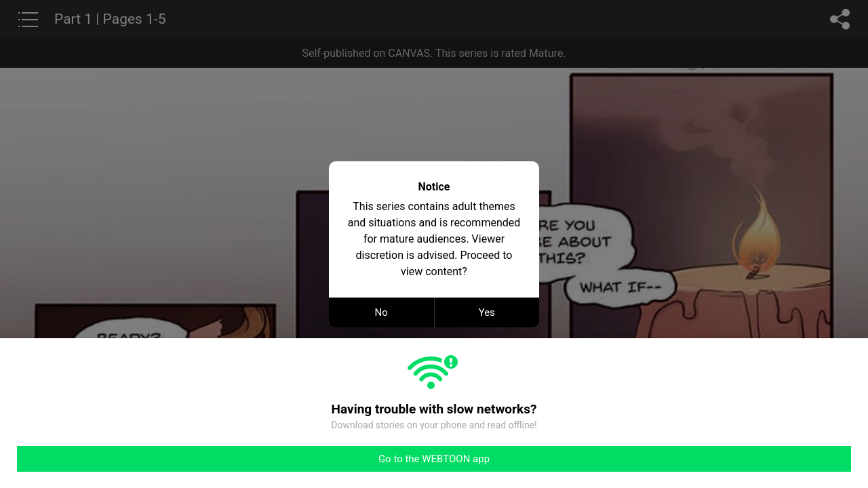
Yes (487, 312)
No (381, 312)
